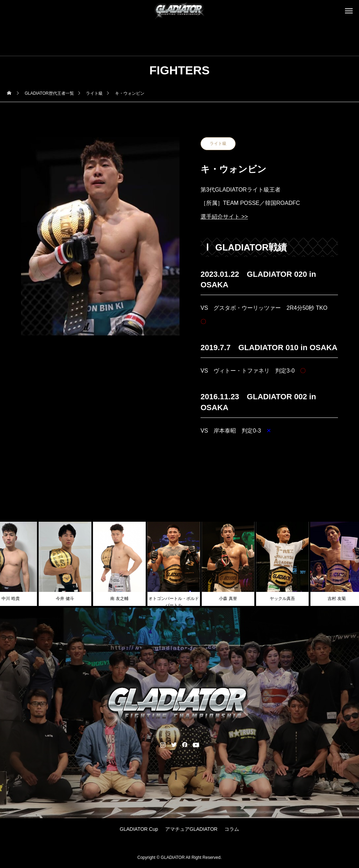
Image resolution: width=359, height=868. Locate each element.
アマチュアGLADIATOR (191, 829)
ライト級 (218, 143)
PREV (222, 457)
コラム (232, 829)
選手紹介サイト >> (224, 217)
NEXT (316, 457)
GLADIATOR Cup (139, 829)
